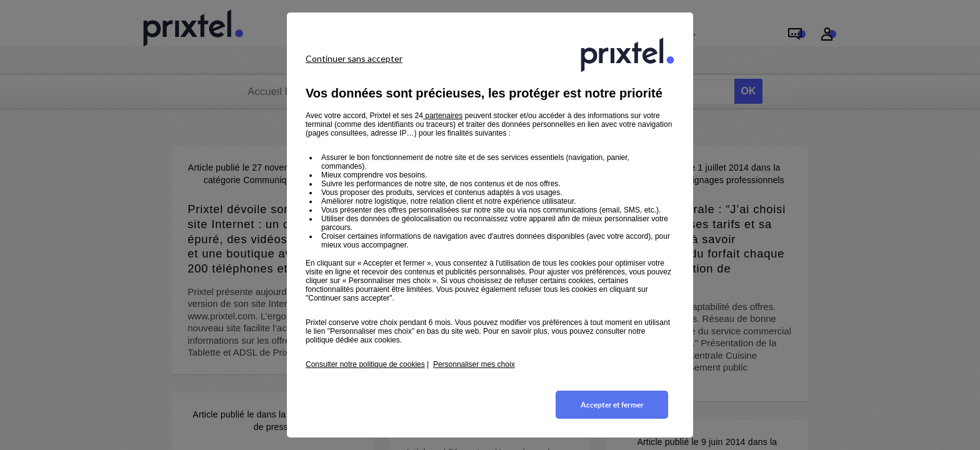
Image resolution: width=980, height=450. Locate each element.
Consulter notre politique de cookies (365, 364)
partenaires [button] (443, 116)
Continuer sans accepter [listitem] (354, 58)
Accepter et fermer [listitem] (612, 405)
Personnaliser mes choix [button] (474, 364)
